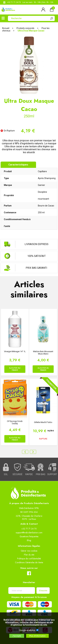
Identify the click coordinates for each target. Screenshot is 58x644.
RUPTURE (43, 439)
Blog (29, 540)
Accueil (6, 28)
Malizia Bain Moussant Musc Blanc (43, 353)
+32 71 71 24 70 (14, 2)
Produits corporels (25, 28)
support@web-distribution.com (29, 533)
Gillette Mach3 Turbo (43, 422)
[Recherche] (30, 18)
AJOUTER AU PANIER (15, 369)
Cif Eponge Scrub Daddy (15, 422)
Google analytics (27, 630)
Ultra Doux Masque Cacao (31, 31)
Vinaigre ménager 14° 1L (15, 351)
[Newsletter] (22, 591)
